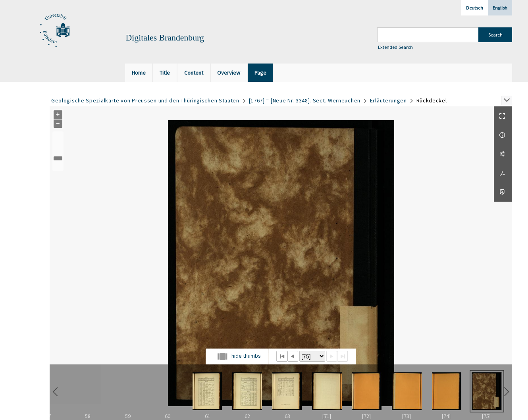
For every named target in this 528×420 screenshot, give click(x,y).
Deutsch (475, 8)
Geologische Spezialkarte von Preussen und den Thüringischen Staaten (145, 100)
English (500, 8)
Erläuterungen (388, 100)
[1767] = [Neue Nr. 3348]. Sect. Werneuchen (305, 100)
